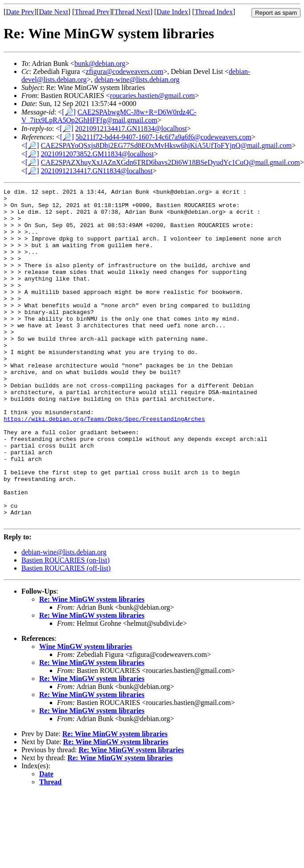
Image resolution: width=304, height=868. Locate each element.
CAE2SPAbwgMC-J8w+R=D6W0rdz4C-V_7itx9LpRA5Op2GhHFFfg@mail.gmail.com (109, 116)
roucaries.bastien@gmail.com (152, 96)
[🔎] (69, 112)
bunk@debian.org (100, 63)
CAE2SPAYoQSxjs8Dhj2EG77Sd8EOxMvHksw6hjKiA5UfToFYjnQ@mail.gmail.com (166, 145)
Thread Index (214, 12)
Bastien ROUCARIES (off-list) (66, 635)
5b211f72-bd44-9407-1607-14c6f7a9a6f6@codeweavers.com (164, 137)
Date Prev (20, 12)
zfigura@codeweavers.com (125, 71)
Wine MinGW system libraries (86, 713)
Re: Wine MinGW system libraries (92, 666)
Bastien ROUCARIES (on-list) (65, 627)
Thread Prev (92, 12)
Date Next (54, 12)
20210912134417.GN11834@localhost (131, 128)
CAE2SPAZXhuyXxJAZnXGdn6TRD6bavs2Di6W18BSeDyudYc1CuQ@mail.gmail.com (170, 162)
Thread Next (132, 12)
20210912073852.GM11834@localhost (97, 154)
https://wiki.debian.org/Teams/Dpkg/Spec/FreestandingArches (104, 465)
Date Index (172, 12)
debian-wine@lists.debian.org (137, 79)
